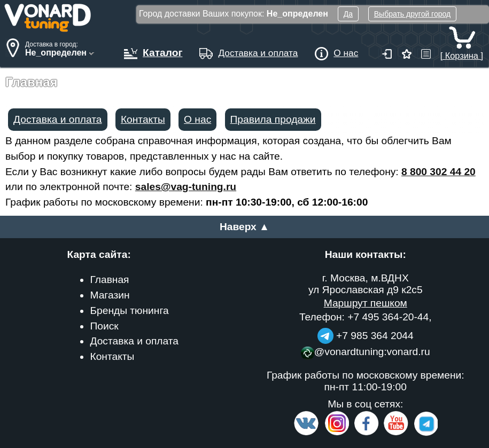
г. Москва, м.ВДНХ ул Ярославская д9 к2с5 (366, 284)
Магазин (110, 295)
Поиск (104, 326)
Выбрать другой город (412, 14)
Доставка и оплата (58, 119)
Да (348, 14)
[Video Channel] (396, 433)
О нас (197, 119)
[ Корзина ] (462, 50)
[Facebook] (366, 433)
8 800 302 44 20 (438, 172)
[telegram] (424, 433)
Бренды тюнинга (129, 311)
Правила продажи (273, 119)
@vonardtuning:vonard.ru (366, 352)
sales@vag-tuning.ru (186, 187)
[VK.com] (306, 433)
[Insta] (337, 433)
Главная (109, 280)
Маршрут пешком (366, 303)
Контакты (143, 119)
